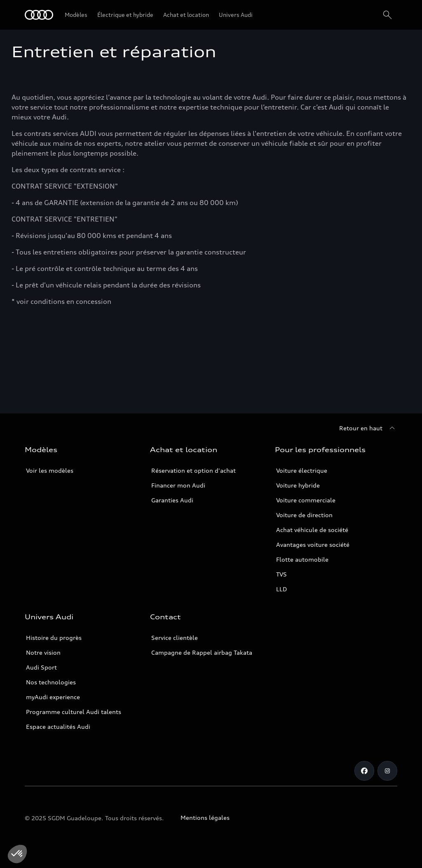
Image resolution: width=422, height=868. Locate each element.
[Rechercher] (387, 15)
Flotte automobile (302, 559)
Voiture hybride (298, 485)
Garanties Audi (172, 500)
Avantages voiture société (313, 545)
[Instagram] (387, 771)
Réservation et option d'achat (193, 470)
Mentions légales (205, 818)
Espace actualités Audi (58, 727)
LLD (281, 589)
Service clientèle (175, 638)
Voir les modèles (50, 470)
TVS (281, 574)
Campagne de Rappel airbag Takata (202, 652)
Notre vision (43, 652)
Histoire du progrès (54, 638)
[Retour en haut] (368, 428)
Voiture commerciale (306, 500)
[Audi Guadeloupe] (39, 15)
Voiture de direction (304, 515)
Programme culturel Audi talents (74, 712)
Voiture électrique (302, 470)
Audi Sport (41, 667)
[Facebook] (364, 771)
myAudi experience (53, 697)
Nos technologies (51, 682)
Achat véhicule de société (312, 530)
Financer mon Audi (178, 485)
